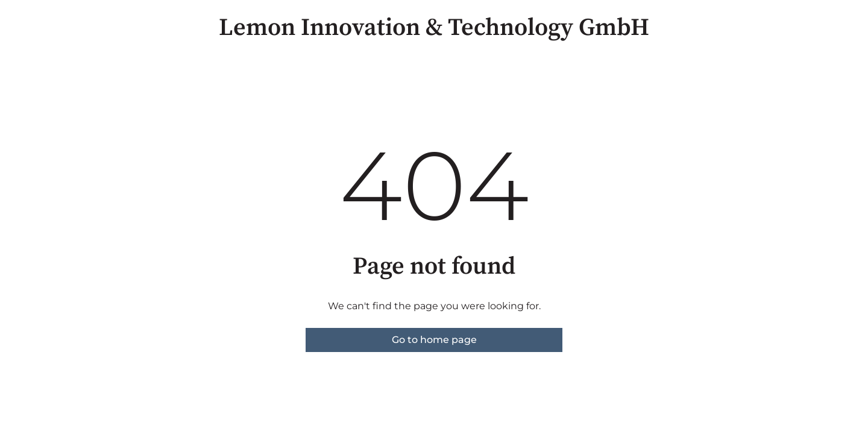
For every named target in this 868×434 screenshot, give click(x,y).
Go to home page (434, 340)
